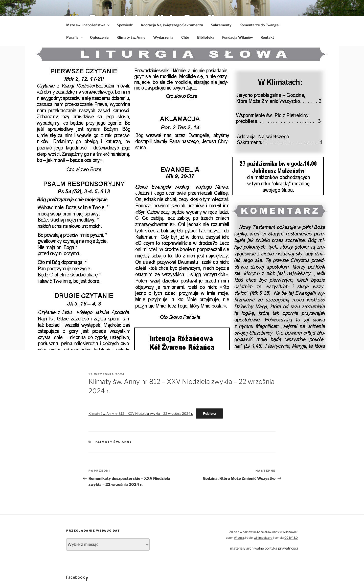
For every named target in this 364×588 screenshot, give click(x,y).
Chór (185, 37)
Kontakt (267, 37)
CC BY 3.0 (291, 538)
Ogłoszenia (99, 37)
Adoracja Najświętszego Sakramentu (172, 25)
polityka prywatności (281, 548)
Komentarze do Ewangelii (260, 25)
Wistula (239, 538)
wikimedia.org (263, 538)
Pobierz (209, 413)
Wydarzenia (163, 37)
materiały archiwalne (247, 548)
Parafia (75, 37)
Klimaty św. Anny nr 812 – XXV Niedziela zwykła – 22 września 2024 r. (141, 414)
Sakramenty (221, 25)
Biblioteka (206, 37)
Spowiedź (125, 25)
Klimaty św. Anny (131, 37)
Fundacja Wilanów (237, 37)
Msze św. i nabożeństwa (88, 25)
